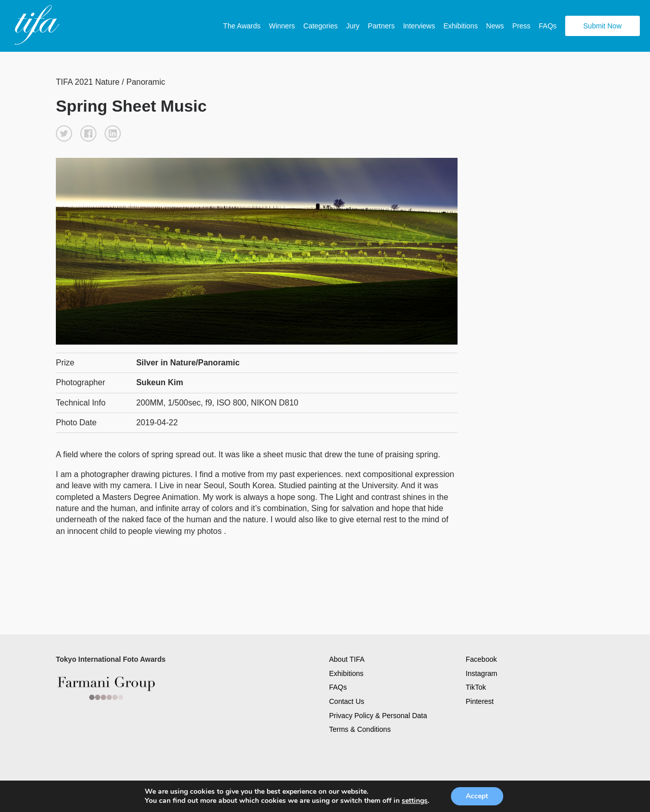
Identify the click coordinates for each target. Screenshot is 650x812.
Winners (282, 26)
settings (415, 801)
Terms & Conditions (360, 729)
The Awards (242, 26)
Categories (320, 26)
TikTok (476, 687)
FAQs (548, 26)
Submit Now (603, 26)
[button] (64, 133)
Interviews (419, 26)
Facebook (481, 659)
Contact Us (347, 701)
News (495, 26)
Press (522, 26)
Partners (381, 26)
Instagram (481, 672)
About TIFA (347, 659)
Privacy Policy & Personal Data (378, 715)
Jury (352, 26)
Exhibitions (461, 26)
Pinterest (480, 701)
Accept (477, 796)
